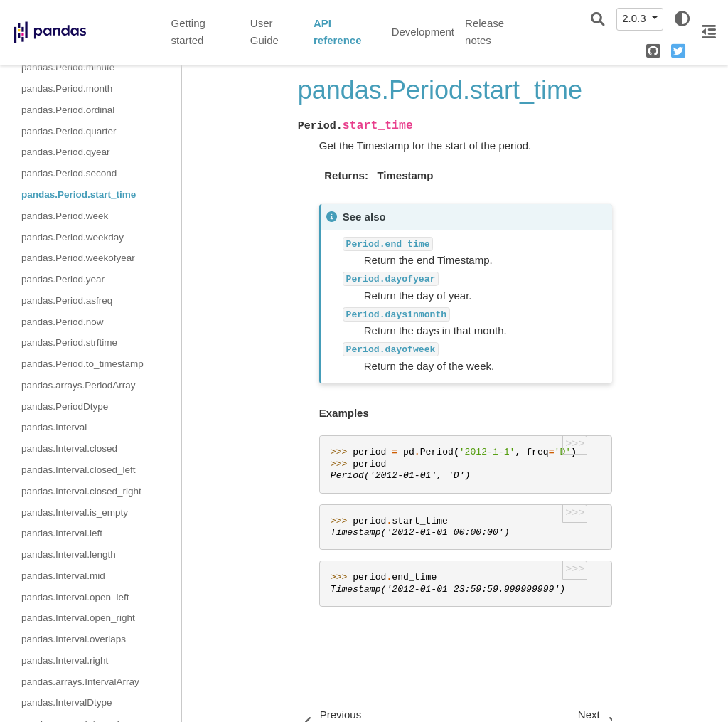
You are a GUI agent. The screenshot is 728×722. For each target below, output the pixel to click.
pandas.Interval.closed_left (79, 470)
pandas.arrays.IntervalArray (80, 682)
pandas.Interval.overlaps (74, 639)
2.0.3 (636, 18)
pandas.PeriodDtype (65, 407)
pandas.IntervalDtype (67, 702)
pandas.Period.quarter (69, 131)
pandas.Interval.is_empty (75, 513)
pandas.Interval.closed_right (81, 491)
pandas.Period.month (67, 89)
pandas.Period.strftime (69, 343)
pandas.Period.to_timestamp (82, 364)
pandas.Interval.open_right (78, 618)
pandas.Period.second (69, 173)
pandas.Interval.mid (63, 576)
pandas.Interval (54, 427)
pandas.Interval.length (69, 554)
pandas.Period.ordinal (68, 110)
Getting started (188, 32)
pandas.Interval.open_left (75, 597)
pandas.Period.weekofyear (78, 258)
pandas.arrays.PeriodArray (79, 385)
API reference (338, 32)
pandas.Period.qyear (66, 152)
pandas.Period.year (63, 279)
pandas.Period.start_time (79, 195)
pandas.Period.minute (68, 67)
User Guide (264, 32)
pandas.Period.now (63, 322)
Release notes (485, 32)
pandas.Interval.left (62, 533)
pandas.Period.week (65, 216)
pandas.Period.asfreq (67, 301)
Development (423, 32)
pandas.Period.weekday (73, 237)
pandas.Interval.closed (69, 448)
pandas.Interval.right (65, 660)
